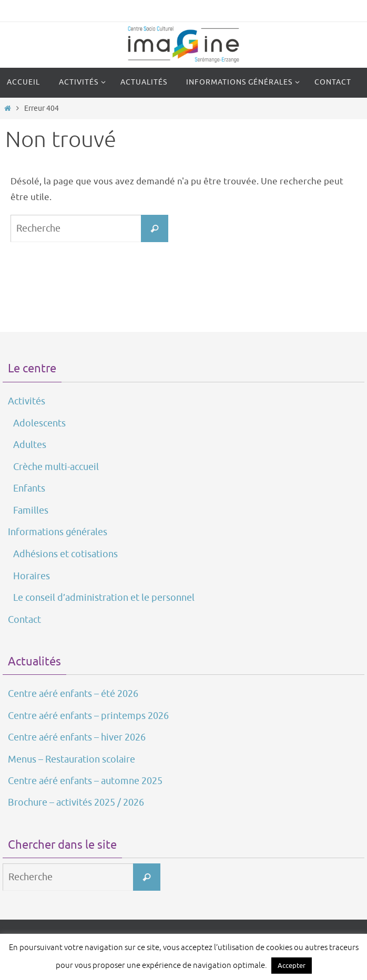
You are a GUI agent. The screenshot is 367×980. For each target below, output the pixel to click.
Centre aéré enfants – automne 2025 (85, 781)
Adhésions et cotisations (65, 554)
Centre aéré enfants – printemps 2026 (88, 716)
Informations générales (58, 532)
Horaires (32, 576)
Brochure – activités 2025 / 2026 (76, 802)
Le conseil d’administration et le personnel (104, 598)
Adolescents (39, 423)
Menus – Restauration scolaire (72, 759)
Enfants (29, 488)
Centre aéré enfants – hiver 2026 (77, 737)
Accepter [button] (292, 966)
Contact (24, 620)
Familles (31, 510)
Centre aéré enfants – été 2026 (73, 694)
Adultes (30, 445)
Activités (27, 401)
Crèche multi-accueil (56, 467)
